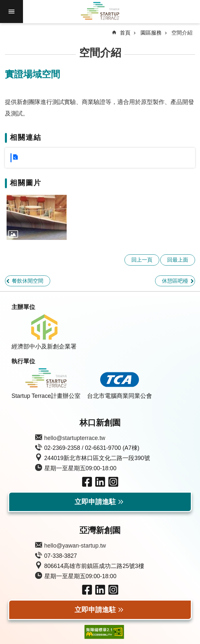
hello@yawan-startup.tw (75, 546)
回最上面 (178, 260)
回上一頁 (142, 260)
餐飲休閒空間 (28, 281)
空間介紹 (182, 33)
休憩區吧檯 (175, 281)
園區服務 (151, 33)
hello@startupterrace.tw (75, 438)
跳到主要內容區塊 (3, 3)
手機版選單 (11, 12)
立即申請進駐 (95, 502)
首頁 (125, 33)
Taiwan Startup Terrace (100, 12)
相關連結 (26, 137)
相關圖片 (26, 183)
